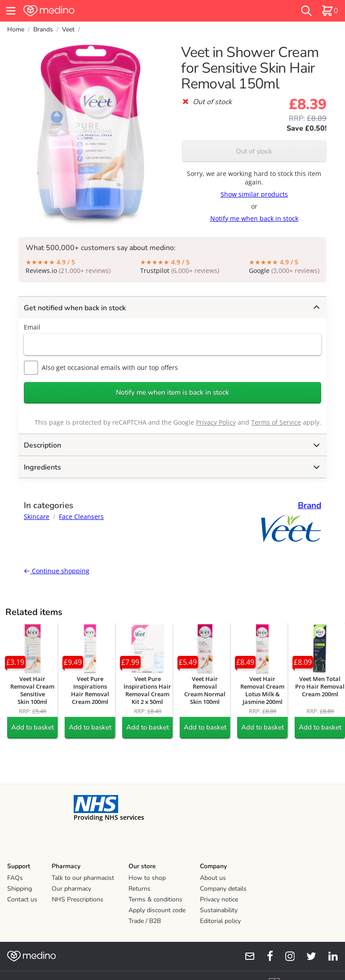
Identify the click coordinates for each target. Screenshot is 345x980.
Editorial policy (220, 921)
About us (213, 878)
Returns (139, 889)
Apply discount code (157, 910)
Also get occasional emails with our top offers (101, 368)
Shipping (20, 889)
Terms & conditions (155, 899)
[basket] (330, 11)
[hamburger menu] (11, 11)
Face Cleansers (81, 516)
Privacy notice (219, 899)
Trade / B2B (145, 921)
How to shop (147, 878)
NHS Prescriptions (77, 899)
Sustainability (219, 910)
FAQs (15, 878)
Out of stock (254, 151)
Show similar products (254, 194)
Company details (223, 889)
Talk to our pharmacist (83, 878)
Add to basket (33, 727)
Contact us (22, 899)
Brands (43, 29)
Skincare (37, 516)
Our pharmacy (71, 889)
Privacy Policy (216, 422)
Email (32, 327)
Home (16, 29)
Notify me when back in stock (254, 218)
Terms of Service (276, 422)
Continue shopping (57, 571)
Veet (68, 29)
